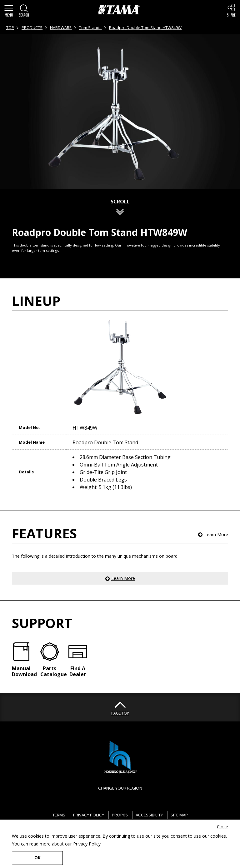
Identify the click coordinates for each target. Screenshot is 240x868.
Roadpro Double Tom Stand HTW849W (145, 27)
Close (222, 826)
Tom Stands (90, 27)
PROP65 (119, 815)
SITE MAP (184, 815)
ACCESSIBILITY (151, 815)
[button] (9, 10)
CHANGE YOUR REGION (120, 788)
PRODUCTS (32, 27)
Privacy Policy (87, 843)
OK (34, 858)
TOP (10, 27)
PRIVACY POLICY (86, 815)
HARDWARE (61, 27)
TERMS (54, 815)
